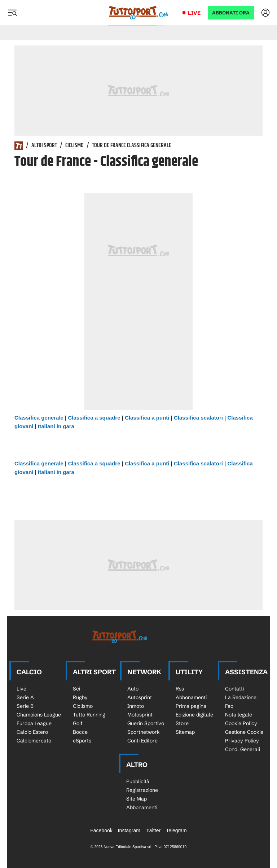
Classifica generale (39, 418)
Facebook (101, 830)
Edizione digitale (194, 715)
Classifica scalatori (198, 418)
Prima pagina (191, 706)
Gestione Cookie (244, 732)
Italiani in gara (56, 426)
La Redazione (241, 697)
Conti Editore (142, 741)
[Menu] (12, 13)
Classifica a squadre (94, 418)
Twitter (153, 830)
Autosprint (140, 697)
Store (182, 723)
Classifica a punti (147, 418)
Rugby (80, 697)
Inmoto (136, 706)
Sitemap (185, 732)
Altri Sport (44, 146)
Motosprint (140, 715)
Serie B (25, 706)
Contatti (234, 689)
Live (194, 13)
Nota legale (239, 715)
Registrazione (142, 790)
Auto (133, 689)
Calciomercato (34, 741)
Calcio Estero (32, 732)
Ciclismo (74, 146)
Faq (229, 706)
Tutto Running (89, 715)
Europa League (34, 723)
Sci (76, 689)
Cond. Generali (243, 749)
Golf (78, 723)
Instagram (129, 830)
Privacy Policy (242, 741)
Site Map (137, 799)
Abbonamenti (191, 697)
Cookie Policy (241, 723)
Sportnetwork (144, 732)
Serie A (25, 697)
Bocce (80, 732)
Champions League (39, 715)
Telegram (176, 830)
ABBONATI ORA (231, 13)
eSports (82, 741)
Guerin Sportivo (146, 723)
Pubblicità (138, 781)
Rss (180, 689)
